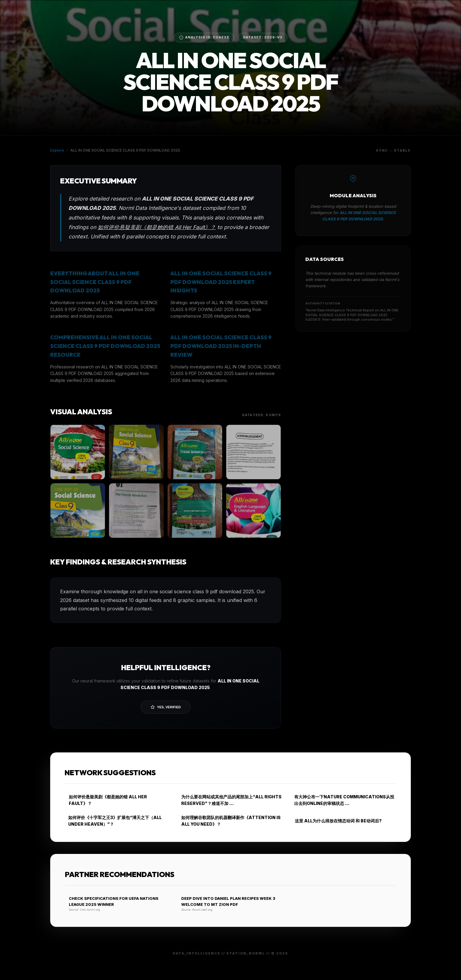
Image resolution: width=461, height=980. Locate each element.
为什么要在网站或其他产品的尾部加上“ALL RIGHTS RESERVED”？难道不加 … (230, 800)
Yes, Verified (166, 707)
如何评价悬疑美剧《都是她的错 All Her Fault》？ (157, 227)
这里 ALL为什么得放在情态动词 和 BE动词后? (336, 821)
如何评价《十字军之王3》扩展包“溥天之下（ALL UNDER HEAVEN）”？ (113, 821)
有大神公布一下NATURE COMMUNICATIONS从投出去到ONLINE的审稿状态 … (342, 800)
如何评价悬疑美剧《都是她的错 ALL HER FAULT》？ (106, 800)
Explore (57, 150)
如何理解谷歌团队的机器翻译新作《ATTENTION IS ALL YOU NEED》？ (229, 821)
